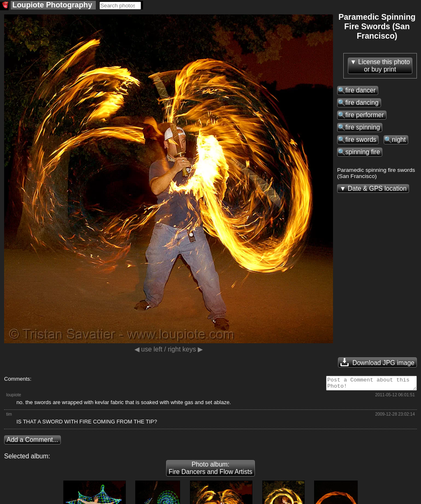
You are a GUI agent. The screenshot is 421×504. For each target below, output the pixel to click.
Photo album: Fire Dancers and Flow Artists (210, 470)
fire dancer (361, 90)
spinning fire (363, 152)
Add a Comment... (32, 442)
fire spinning (363, 127)
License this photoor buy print (384, 66)
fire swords (361, 140)
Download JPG (377, 362)
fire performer (365, 115)
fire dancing (362, 103)
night (399, 140)
